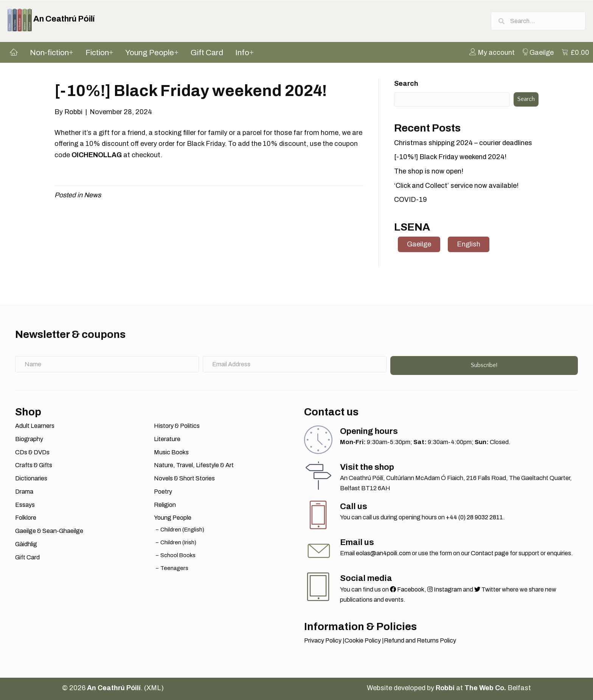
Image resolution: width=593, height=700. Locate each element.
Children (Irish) (178, 542)
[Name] (107, 364)
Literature (167, 439)
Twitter (487, 589)
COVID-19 (411, 200)
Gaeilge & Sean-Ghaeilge (49, 531)
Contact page (490, 553)
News (92, 195)
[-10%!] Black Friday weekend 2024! (450, 157)
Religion (165, 505)
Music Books (171, 452)
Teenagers (174, 568)
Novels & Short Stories (184, 478)
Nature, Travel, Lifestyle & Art (194, 465)
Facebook (407, 589)
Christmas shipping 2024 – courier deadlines (463, 143)
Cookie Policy (363, 640)
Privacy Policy (323, 640)
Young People (173, 518)
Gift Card (27, 557)
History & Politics (177, 426)
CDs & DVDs (32, 452)
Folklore (26, 518)
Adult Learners (35, 426)
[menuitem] (492, 52)
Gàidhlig (26, 544)
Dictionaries (31, 478)
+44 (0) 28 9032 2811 (474, 517)
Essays (25, 505)
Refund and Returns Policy (420, 640)
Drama (24, 492)
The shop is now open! (429, 171)
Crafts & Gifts (34, 465)
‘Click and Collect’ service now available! (456, 186)
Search (406, 84)
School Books (178, 555)
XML (154, 688)
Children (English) (182, 530)
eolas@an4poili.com (383, 553)
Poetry (163, 492)
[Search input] (538, 21)
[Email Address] (295, 364)
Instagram (445, 589)
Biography (29, 439)
